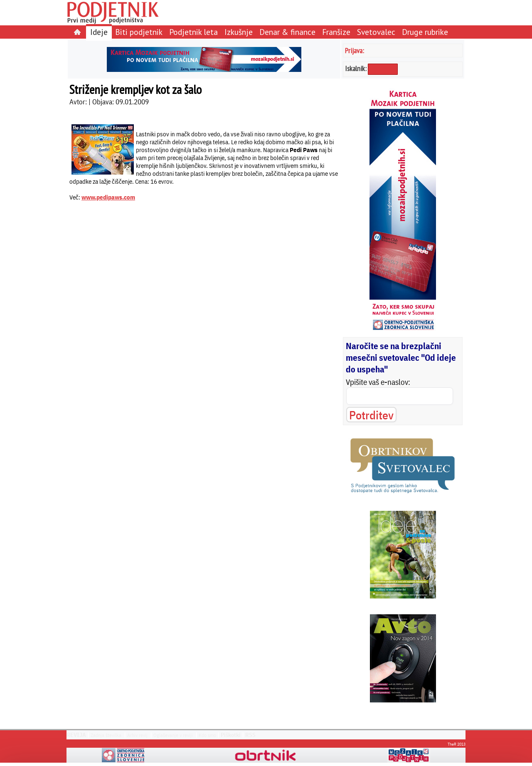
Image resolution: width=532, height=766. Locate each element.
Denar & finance (287, 32)
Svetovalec (376, 32)
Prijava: (355, 50)
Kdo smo (207, 735)
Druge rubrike (425, 32)
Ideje (99, 32)
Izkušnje (239, 32)
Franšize (336, 32)
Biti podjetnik (139, 32)
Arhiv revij (137, 735)
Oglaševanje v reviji (173, 735)
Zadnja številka (106, 735)
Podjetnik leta (193, 32)
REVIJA (76, 735)
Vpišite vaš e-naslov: (378, 382)
